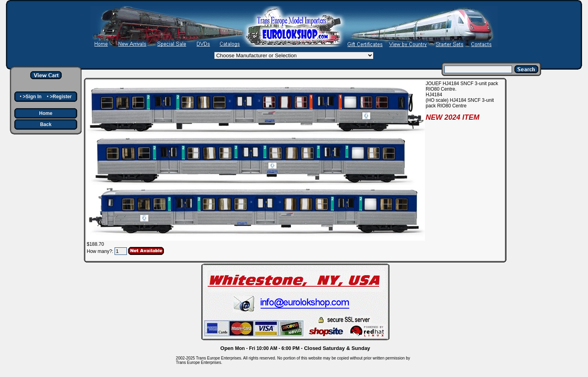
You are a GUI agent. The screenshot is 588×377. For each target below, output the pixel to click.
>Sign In (32, 97)
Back (46, 124)
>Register (61, 97)
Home (46, 113)
